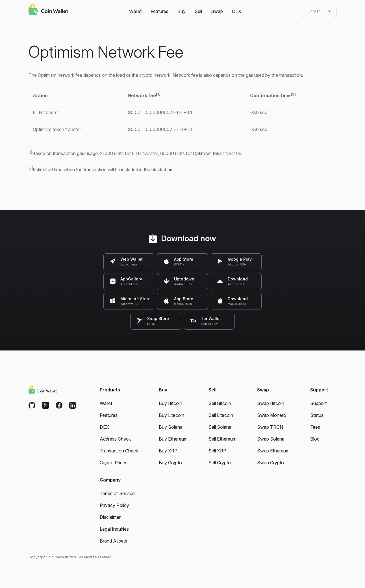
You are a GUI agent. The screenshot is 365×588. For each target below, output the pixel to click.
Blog (315, 439)
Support (318, 403)
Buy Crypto (170, 463)
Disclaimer (110, 517)
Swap (217, 11)
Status (317, 415)
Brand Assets (113, 541)
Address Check (115, 439)
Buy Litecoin (171, 415)
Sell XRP (217, 451)
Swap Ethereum (273, 451)
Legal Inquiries (114, 529)
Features (159, 11)
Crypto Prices (114, 463)
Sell (198, 11)
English (319, 11)
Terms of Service (117, 493)
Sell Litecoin (221, 415)
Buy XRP (168, 451)
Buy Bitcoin (170, 403)
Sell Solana (220, 427)
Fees (315, 427)
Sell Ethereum (222, 439)
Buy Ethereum (173, 439)
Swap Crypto (271, 463)
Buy (182, 11)
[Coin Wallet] (48, 10)
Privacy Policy (114, 505)
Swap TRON (270, 427)
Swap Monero (272, 415)
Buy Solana (171, 427)
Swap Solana (271, 439)
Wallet (135, 11)
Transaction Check (119, 451)
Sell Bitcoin (220, 403)
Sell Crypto (220, 463)
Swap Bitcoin (271, 403)
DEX (237, 11)
